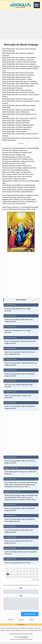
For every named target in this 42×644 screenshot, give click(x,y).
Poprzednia (11, 622)
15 (14, 571)
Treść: (21, 596)
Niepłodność (30, 630)
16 (17, 571)
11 (34, 569)
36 (17, 577)
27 (21, 574)
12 (37, 569)
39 (27, 577)
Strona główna (21, 627)
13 (8, 571)
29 (27, 574)
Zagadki (3, 630)
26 (17, 574)
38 (24, 577)
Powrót (21, 622)
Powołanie (18, 630)
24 (11, 574)
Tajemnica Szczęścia (21, 632)
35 (14, 577)
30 (31, 574)
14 (11, 571)
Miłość (13, 630)
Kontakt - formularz (24, 636)
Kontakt (31, 636)
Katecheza (9, 632)
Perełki (36, 632)
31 (34, 574)
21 (34, 571)
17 (21, 571)
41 (34, 577)
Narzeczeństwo (37, 630)
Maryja (13, 632)
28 (24, 574)
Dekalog (28, 632)
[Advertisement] (21, 24)
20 (31, 571)
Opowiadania (8, 630)
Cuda (40, 632)
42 (37, 577)
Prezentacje (3, 632)
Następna (31, 622)
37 (21, 577)
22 (37, 571)
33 (8, 577)
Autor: (21, 588)
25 (14, 574)
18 (24, 571)
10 (31, 569)
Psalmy (32, 632)
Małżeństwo (24, 630)
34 (11, 577)
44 (37, 580)
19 (27, 571)
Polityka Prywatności (14, 636)
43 (34, 580)
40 (31, 577)
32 (37, 574)
